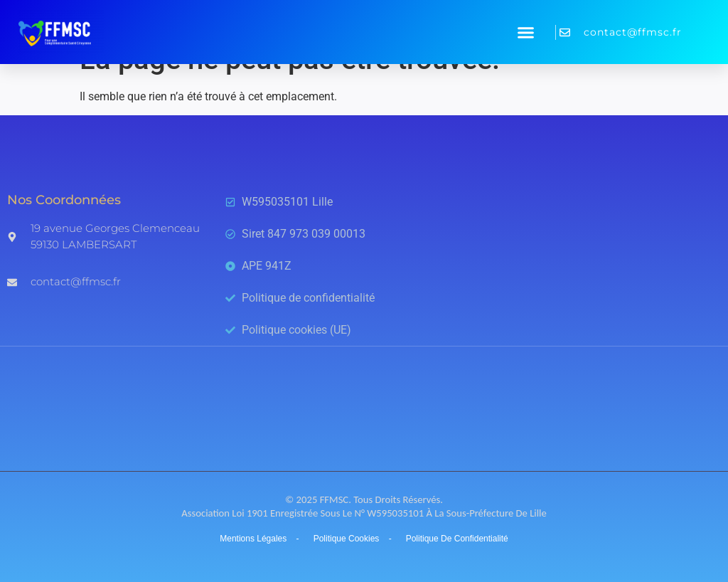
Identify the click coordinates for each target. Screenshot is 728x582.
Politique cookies (347, 539)
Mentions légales (253, 539)
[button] (526, 32)
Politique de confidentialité (457, 539)
